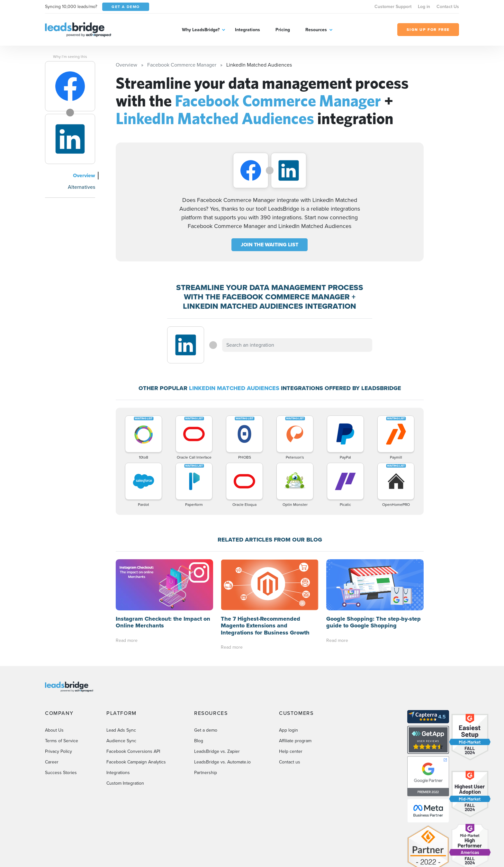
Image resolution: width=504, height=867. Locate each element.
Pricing (283, 30)
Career (52, 711)
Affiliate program (295, 690)
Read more (127, 589)
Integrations (248, 30)
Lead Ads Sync (121, 679)
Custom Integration (125, 732)
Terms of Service (62, 690)
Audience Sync (121, 690)
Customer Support (393, 7)
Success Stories (61, 721)
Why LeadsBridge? (201, 30)
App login (288, 679)
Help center (291, 700)
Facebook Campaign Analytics (136, 711)
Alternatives (81, 187)
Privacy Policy (59, 700)
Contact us (290, 711)
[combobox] (297, 345)
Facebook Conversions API (133, 700)
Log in (424, 7)
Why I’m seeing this (70, 57)
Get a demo (206, 679)
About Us (54, 679)
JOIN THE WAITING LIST (270, 245)
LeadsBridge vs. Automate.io (222, 711)
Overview (84, 175)
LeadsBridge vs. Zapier (217, 700)
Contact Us (448, 7)
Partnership (206, 721)
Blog (199, 690)
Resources (316, 30)
